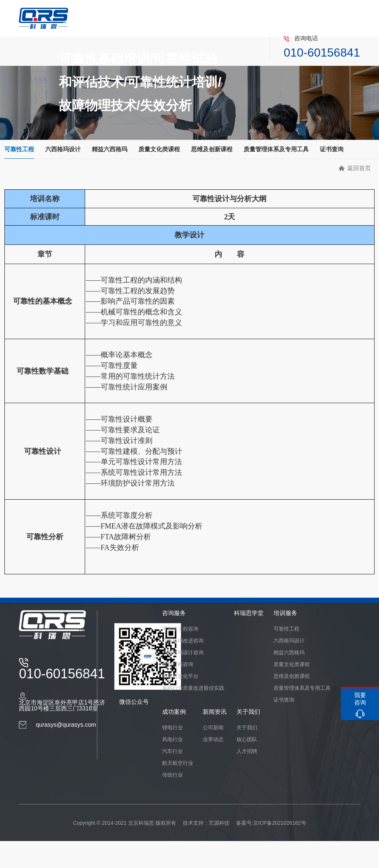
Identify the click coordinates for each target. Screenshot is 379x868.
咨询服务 (174, 619)
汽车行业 (172, 757)
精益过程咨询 (178, 670)
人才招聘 (247, 757)
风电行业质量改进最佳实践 (193, 694)
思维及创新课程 (212, 149)
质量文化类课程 (159, 149)
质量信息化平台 (180, 682)
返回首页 (359, 168)
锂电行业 (172, 733)
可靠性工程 (19, 149)
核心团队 (247, 745)
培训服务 (285, 619)
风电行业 (172, 745)
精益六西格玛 (110, 149)
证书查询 (332, 149)
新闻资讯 (215, 718)
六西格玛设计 (63, 149)
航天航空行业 (178, 769)
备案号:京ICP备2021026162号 (271, 829)
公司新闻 (213, 733)
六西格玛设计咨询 (183, 658)
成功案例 (174, 718)
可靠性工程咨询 (180, 635)
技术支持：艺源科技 (206, 829)
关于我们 (248, 718)
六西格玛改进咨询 (183, 646)
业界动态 (213, 745)
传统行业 (172, 781)
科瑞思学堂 (249, 619)
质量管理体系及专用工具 (276, 149)
